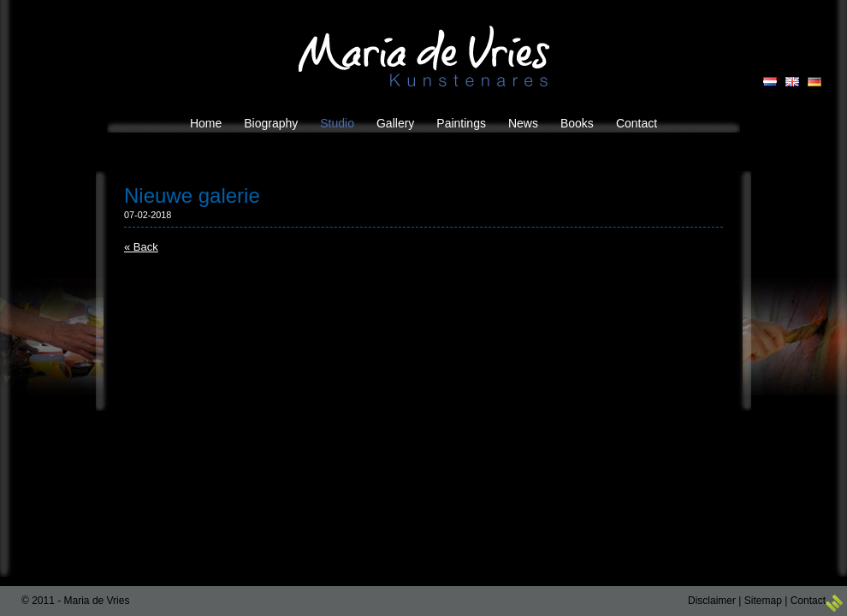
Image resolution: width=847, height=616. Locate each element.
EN (792, 82)
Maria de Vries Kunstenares (424, 56)
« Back (141, 247)
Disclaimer (712, 601)
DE (814, 82)
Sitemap (763, 601)
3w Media (834, 603)
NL (770, 82)
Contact (808, 601)
